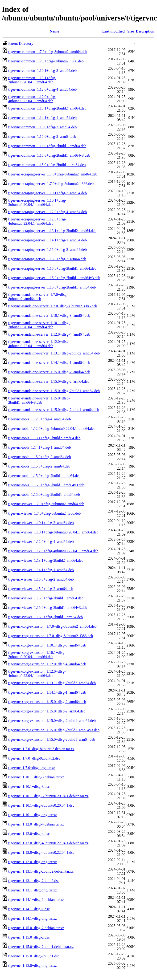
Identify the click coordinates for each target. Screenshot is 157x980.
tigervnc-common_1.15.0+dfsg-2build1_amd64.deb (47, 146)
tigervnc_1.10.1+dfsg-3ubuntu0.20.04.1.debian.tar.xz (48, 796)
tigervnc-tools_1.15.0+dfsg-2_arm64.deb (39, 466)
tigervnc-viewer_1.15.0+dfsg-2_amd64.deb (41, 579)
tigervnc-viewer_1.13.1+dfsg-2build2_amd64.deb (46, 560)
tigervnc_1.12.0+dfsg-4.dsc (29, 834)
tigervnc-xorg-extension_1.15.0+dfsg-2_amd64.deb (47, 702)
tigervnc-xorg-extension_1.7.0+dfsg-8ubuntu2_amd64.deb (52, 626)
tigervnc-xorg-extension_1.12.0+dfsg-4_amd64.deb (47, 664)
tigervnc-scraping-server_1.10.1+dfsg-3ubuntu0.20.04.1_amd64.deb (37, 202)
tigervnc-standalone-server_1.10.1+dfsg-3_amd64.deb (49, 315)
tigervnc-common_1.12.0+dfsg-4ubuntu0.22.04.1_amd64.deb (32, 99)
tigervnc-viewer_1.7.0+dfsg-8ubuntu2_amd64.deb (46, 504)
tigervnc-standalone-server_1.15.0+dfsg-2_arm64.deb (49, 381)
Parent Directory (21, 43)
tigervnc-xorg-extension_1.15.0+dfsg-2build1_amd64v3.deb (54, 730)
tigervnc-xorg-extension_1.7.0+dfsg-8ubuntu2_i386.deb (51, 636)
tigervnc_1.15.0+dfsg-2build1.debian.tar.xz (41, 947)
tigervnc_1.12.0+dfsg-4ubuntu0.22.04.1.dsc (41, 852)
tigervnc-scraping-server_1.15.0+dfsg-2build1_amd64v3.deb (54, 278)
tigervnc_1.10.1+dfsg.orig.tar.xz (33, 815)
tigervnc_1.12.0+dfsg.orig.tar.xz (33, 862)
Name (54, 31)
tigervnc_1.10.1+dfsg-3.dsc (29, 787)
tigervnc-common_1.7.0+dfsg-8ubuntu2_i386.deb (46, 61)
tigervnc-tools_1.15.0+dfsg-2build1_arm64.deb (44, 494)
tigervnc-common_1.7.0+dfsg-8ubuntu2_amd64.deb (48, 52)
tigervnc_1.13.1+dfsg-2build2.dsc (34, 881)
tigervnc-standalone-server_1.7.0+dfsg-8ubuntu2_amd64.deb (38, 297)
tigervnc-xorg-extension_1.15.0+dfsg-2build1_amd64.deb (52, 721)
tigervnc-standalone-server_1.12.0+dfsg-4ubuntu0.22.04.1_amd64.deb (39, 344)
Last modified (114, 31)
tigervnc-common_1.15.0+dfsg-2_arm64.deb (42, 136)
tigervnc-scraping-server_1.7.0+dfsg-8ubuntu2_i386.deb (51, 184)
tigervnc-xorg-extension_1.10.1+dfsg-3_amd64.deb (47, 645)
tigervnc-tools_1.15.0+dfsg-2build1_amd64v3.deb (46, 485)
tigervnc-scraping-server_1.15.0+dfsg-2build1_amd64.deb (52, 268)
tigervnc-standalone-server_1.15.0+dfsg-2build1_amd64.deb (54, 391)
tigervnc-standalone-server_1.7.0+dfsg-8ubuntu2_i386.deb (53, 306)
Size (131, 31)
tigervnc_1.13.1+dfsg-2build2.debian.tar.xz (41, 871)
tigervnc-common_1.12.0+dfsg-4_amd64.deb (42, 89)
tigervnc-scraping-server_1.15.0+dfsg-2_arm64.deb (47, 259)
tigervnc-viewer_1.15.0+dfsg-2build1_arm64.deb (45, 617)
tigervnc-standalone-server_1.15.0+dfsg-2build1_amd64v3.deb (39, 400)
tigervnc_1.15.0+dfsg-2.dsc (29, 937)
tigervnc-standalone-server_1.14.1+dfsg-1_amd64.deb (49, 363)
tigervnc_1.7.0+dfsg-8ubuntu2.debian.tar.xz (41, 749)
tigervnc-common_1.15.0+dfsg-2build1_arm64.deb (47, 165)
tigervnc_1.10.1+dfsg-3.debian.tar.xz (36, 777)
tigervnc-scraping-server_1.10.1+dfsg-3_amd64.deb (48, 193)
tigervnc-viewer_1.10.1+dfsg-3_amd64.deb (41, 523)
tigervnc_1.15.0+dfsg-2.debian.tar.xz (36, 928)
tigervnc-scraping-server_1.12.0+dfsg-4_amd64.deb (48, 212)
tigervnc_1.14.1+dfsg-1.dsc (29, 909)
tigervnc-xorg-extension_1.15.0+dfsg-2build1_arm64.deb (52, 739)
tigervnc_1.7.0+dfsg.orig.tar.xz (32, 768)
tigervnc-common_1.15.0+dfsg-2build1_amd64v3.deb (49, 155)
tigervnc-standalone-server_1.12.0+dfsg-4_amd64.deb (49, 334)
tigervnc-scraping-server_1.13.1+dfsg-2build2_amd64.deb (52, 231)
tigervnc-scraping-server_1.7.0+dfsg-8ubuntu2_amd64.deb (53, 174)
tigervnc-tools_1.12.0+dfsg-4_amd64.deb (39, 419)
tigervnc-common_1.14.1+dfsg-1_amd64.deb (42, 118)
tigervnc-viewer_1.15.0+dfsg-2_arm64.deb (41, 589)
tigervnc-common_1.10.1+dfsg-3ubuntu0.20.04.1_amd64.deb (32, 80)
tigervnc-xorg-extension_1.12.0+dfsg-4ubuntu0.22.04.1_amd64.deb (37, 673)
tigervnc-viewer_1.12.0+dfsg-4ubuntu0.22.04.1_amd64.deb (53, 551)
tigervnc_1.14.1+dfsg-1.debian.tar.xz (36, 900)
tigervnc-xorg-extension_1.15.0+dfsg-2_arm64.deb (47, 711)
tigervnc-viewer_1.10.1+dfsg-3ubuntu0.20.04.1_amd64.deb (53, 532)
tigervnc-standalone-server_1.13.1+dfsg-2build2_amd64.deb (54, 353)
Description (145, 31)
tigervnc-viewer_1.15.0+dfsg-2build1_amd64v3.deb (48, 608)
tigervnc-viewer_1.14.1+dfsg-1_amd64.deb (41, 570)
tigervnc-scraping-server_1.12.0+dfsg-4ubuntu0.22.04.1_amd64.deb (37, 221)
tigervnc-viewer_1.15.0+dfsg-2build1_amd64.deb (46, 598)
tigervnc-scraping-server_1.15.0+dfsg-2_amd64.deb (48, 250)
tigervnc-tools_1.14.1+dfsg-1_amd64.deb (39, 447)
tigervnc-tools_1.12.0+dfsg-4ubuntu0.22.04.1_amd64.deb (52, 429)
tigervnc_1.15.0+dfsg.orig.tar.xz (33, 966)
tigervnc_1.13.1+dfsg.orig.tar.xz (33, 890)
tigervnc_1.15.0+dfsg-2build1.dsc (34, 956)
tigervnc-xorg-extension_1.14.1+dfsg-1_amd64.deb (47, 692)
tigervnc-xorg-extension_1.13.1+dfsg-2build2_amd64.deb (52, 683)
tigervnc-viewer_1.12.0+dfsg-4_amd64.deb (41, 542)
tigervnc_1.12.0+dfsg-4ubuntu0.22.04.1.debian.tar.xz (48, 843)
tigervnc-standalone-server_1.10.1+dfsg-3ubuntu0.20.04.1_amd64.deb (39, 325)
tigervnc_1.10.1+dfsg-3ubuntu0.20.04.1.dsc (41, 805)
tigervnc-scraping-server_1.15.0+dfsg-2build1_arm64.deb (52, 287)
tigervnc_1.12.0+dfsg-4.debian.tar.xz (36, 824)
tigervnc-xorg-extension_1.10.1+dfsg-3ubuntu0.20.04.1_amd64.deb (37, 655)
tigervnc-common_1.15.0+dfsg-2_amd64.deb (42, 127)
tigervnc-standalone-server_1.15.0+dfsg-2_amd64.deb (49, 372)
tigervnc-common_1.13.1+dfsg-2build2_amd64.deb (47, 108)
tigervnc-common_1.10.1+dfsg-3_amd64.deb (42, 71)
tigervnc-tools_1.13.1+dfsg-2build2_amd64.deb (44, 438)
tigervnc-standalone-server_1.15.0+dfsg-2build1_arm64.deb (54, 410)
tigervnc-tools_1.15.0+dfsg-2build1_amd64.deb (44, 476)
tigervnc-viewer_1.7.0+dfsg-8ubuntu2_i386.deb (44, 513)
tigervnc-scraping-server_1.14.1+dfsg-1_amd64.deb (48, 240)
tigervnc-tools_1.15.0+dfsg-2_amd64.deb (39, 457)
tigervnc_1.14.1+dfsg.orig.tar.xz (33, 918)
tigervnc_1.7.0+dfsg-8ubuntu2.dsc (34, 758)
